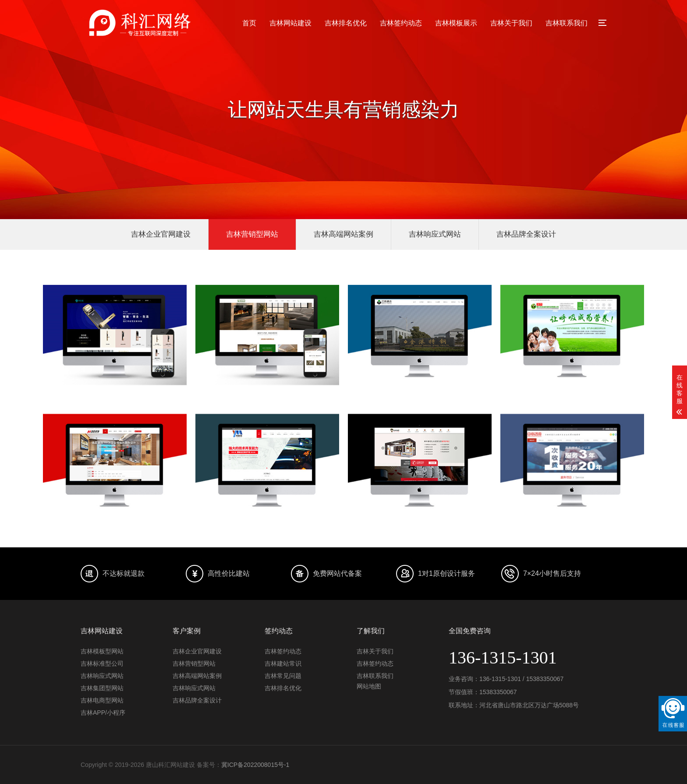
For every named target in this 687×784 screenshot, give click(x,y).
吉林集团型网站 (102, 688)
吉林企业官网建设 (161, 234)
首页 (249, 23)
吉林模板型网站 (102, 651)
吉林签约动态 (401, 23)
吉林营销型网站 (252, 234)
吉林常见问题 (283, 676)
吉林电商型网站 (102, 700)
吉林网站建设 (290, 23)
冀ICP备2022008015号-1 (255, 765)
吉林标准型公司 (102, 663)
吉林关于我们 (511, 23)
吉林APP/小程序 (103, 713)
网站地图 (369, 686)
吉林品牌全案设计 (526, 234)
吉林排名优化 (346, 23)
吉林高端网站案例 (343, 234)
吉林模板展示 (456, 23)
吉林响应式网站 (435, 234)
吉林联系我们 (567, 23)
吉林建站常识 (283, 663)
